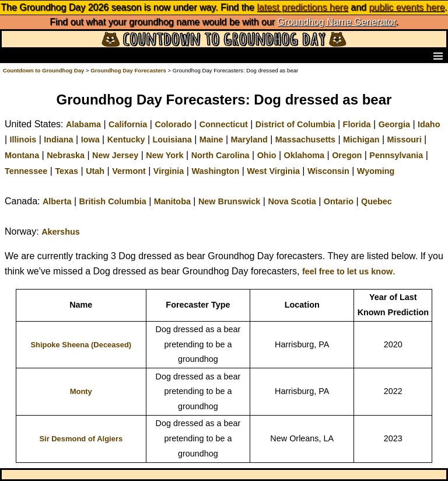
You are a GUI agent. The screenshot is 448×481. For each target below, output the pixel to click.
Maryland (249, 140)
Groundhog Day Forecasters (129, 70)
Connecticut (224, 124)
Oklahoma (304, 155)
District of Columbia (295, 124)
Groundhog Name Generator (337, 22)
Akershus (61, 232)
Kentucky (126, 140)
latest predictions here (302, 7)
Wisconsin (328, 171)
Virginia (169, 171)
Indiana (58, 140)
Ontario (339, 201)
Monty (81, 391)
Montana (22, 155)
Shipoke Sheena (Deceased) (81, 345)
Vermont (129, 171)
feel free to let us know (347, 271)
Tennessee (26, 171)
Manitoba (172, 201)
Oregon (347, 155)
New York (164, 155)
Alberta (57, 201)
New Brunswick (229, 201)
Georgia (394, 124)
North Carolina (220, 155)
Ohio (267, 155)
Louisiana (172, 140)
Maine (211, 140)
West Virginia (273, 171)
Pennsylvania (396, 155)
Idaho (429, 124)
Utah (95, 171)
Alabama (83, 124)
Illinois (23, 140)
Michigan (361, 140)
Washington (215, 171)
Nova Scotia (292, 201)
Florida (357, 124)
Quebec (377, 201)
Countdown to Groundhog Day (44, 70)
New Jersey (115, 155)
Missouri (404, 140)
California (128, 124)
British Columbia (113, 201)
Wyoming (376, 171)
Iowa (90, 140)
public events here (407, 7)
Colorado (173, 124)
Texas (66, 171)
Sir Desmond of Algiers (81, 439)
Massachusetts (305, 140)
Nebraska (66, 155)
